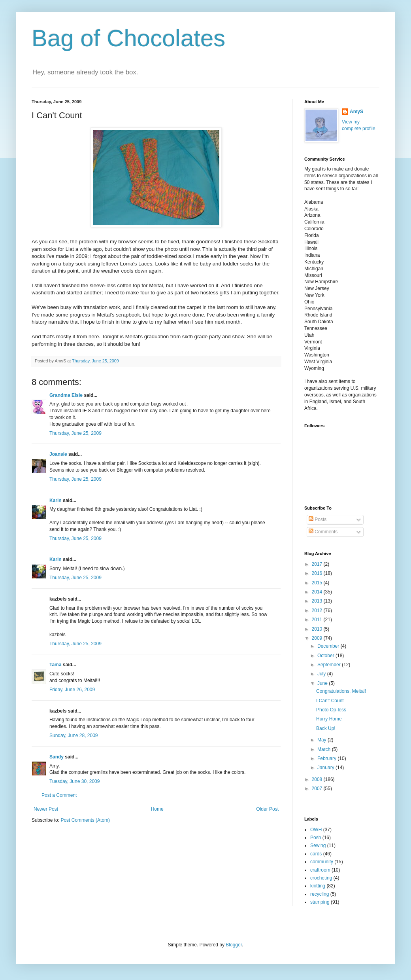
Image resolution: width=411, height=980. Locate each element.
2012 (318, 610)
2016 (318, 573)
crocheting (321, 878)
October (326, 656)
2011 (318, 620)
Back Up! (326, 728)
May (322, 740)
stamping (320, 902)
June (323, 683)
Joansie (58, 454)
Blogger (234, 945)
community (322, 862)
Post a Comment (59, 795)
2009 (318, 638)
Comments (323, 532)
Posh (316, 838)
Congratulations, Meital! (341, 691)
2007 (318, 789)
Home (157, 809)
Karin (56, 500)
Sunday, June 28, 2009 (74, 735)
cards (316, 854)
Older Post (267, 809)
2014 (318, 592)
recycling (320, 894)
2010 (318, 629)
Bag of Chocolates (128, 38)
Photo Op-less (331, 710)
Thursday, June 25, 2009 (75, 433)
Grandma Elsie (66, 395)
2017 (318, 564)
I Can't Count (330, 701)
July (322, 674)
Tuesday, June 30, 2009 (74, 781)
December (329, 646)
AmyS (356, 112)
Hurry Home (329, 719)
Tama (55, 665)
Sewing (318, 845)
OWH (316, 830)
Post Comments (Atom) (85, 820)
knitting (318, 886)
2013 (318, 601)
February (327, 758)
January (326, 768)
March (325, 749)
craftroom (320, 870)
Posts (318, 519)
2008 (318, 779)
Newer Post (46, 809)
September (330, 665)
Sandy (57, 757)
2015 (318, 583)
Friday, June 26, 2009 (72, 690)
